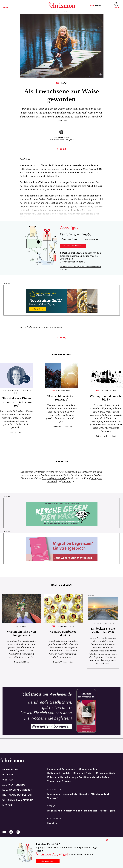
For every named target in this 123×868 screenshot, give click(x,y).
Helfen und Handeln (59, 773)
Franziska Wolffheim (60, 662)
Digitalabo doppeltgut (17, 795)
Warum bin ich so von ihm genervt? (21, 634)
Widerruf (53, 798)
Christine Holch (57, 426)
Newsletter (10, 770)
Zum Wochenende (14, 785)
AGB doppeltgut (100, 794)
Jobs (113, 811)
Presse (104, 811)
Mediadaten (91, 811)
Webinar (8, 780)
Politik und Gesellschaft (93, 777)
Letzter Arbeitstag (65, 626)
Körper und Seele (105, 773)
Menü (6, 8)
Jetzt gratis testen (48, 861)
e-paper (7, 805)
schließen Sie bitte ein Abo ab (76, 475)
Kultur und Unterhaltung (62, 777)
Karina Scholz (63, 137)
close (107, 840)
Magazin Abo (55, 811)
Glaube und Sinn (89, 769)
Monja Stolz (18, 662)
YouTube (4, 832)
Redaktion (53, 823)
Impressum (54, 794)
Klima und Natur (83, 773)
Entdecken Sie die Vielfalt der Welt (103, 631)
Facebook (52, 482)
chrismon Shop (73, 811)
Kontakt (84, 794)
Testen (96, 5)
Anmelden (116, 5)
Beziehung (21, 626)
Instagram (97, 478)
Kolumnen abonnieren (17, 790)
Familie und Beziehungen (62, 769)
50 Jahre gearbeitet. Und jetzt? (63, 634)
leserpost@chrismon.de (54, 478)
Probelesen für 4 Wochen (73, 246)
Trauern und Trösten (59, 781)
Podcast (8, 775)
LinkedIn (67, 482)
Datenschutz (70, 794)
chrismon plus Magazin (18, 800)
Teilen (61, 149)
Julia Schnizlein (16, 432)
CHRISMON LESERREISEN (103, 623)
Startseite (55, 12)
